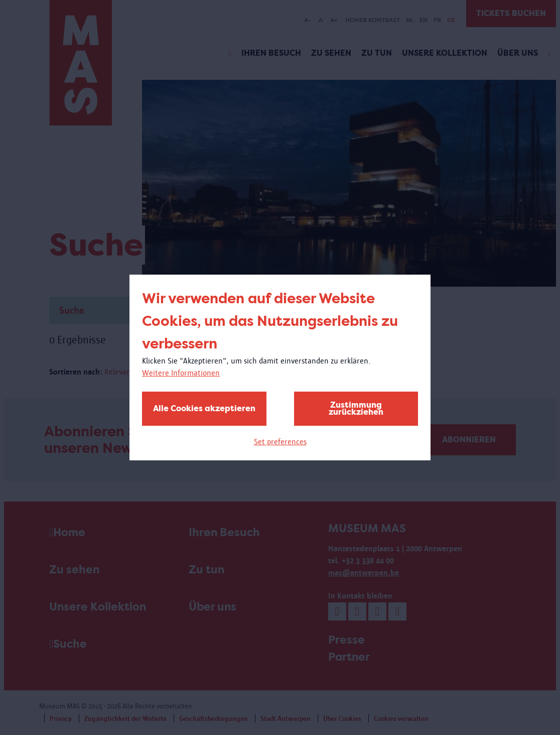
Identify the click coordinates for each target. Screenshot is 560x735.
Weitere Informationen (181, 373)
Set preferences (280, 442)
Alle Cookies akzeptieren (204, 408)
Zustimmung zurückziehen (356, 408)
